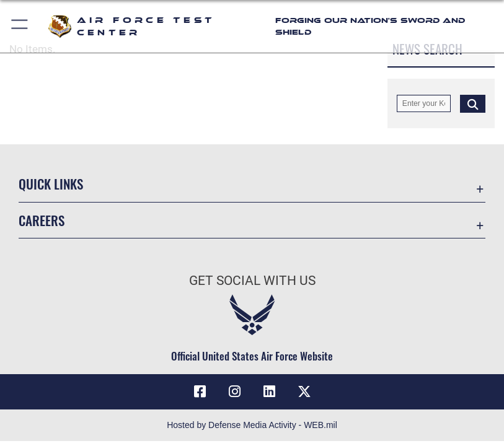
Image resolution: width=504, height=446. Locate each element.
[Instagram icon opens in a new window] (234, 391)
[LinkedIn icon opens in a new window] (270, 391)
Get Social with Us (252, 281)
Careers (42, 220)
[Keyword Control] (424, 103)
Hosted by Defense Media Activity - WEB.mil (252, 425)
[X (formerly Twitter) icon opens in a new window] (304, 391)
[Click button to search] (473, 103)
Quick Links (51, 184)
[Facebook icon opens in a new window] (200, 391)
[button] (20, 26)
